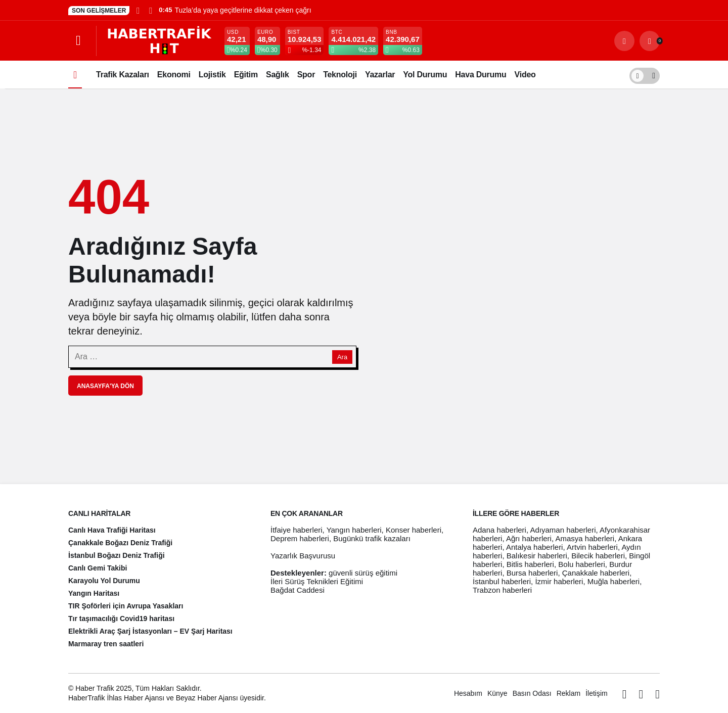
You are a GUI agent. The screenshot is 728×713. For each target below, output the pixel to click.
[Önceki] (138, 10)
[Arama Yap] (624, 41)
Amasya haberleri (585, 538)
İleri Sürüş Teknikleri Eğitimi (317, 581)
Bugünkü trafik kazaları (372, 538)
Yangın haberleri (354, 530)
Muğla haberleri (613, 581)
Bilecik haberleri (598, 556)
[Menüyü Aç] (78, 41)
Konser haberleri (414, 530)
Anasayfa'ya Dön (105, 386)
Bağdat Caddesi (298, 590)
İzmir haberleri (559, 581)
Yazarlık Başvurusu (303, 556)
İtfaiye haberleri (297, 530)
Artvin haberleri (592, 547)
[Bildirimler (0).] (650, 41)
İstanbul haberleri (502, 581)
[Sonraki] (150, 10)
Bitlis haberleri (530, 564)
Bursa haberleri (532, 573)
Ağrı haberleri (529, 538)
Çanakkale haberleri (596, 573)
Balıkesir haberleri (537, 556)
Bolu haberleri (582, 564)
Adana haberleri (499, 530)
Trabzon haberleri (502, 590)
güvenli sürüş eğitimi (363, 573)
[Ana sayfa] (75, 75)
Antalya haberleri (535, 547)
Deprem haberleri (300, 538)
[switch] (645, 75)
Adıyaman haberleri (563, 530)
